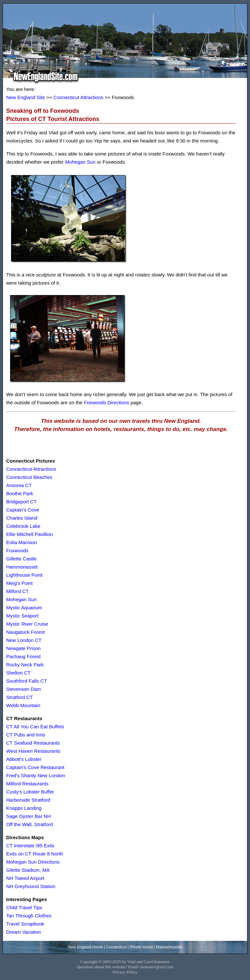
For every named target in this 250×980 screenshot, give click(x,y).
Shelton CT (18, 673)
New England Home (85, 947)
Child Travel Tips (24, 907)
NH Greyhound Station (31, 886)
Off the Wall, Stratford (29, 824)
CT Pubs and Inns (26, 735)
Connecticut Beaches (29, 477)
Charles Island (22, 518)
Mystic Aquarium (24, 608)
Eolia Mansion (21, 542)
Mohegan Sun (80, 162)
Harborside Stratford (28, 800)
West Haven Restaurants (33, 751)
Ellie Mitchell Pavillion (29, 534)
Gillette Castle (21, 559)
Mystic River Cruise (27, 624)
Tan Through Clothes (29, 916)
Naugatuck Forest (25, 632)
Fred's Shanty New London (35, 775)
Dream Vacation (23, 932)
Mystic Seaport (22, 616)
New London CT (24, 640)
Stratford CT (20, 697)
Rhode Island (141, 947)
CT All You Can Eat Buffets (35, 727)
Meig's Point (19, 583)
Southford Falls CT (27, 681)
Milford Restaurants (27, 784)
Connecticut (116, 947)
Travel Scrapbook (25, 924)
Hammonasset (22, 567)
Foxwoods (17, 550)
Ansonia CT (19, 485)
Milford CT (17, 591)
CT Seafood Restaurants (33, 743)
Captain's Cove (23, 510)
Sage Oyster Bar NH (28, 816)
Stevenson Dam (24, 689)
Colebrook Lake (23, 526)
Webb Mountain (23, 705)
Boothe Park (20, 493)
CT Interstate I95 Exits (30, 846)
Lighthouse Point (24, 575)
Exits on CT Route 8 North (35, 854)
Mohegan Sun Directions (33, 862)
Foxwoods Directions (106, 402)
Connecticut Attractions (78, 97)
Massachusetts (169, 947)
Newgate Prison (23, 648)
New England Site (26, 97)
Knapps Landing (24, 808)
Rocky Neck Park (25, 665)
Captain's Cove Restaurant (35, 767)
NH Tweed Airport (25, 878)
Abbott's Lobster (24, 759)
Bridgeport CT (21, 502)
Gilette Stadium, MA (28, 870)
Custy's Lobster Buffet (30, 792)
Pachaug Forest (23, 656)
